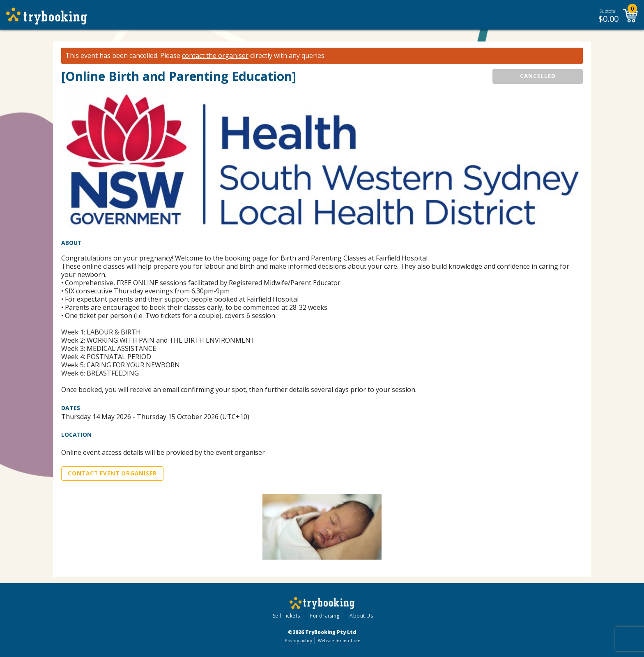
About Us (361, 616)
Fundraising (325, 616)
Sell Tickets (286, 616)
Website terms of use (339, 641)
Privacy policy (298, 641)
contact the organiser (215, 56)
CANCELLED (538, 76)
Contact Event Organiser (112, 473)
